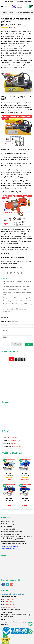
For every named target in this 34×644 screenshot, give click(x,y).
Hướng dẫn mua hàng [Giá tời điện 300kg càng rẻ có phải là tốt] (8, 524)
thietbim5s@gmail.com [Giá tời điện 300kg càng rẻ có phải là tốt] (24, 2)
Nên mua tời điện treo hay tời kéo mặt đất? (15, 290)
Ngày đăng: (5, 25)
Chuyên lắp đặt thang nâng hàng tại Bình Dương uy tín (17, 305)
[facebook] (3, 584)
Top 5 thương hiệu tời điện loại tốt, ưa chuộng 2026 (17, 301)
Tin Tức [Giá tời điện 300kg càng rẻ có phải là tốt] (11, 13)
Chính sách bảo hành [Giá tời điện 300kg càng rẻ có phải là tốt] (7, 526)
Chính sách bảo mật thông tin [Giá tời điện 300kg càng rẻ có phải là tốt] (10, 529)
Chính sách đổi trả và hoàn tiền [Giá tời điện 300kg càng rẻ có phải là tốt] (10, 534)
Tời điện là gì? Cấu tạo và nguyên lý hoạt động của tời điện (17, 294)
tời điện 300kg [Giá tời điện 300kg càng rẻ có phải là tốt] (19, 181)
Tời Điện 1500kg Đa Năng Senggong (9, 500)
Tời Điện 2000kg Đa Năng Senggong (25, 474)
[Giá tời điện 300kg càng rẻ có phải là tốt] (17, 6)
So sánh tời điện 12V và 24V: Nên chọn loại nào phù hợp (17, 283)
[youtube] (12, 584)
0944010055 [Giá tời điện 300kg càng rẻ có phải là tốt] (12, 2)
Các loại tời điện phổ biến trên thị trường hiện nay (17, 287)
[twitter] (7, 584)
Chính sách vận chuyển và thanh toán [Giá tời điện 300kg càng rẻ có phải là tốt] (12, 532)
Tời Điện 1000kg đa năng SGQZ (9, 474)
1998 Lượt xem (23, 25)
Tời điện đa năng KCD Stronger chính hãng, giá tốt (17, 298)
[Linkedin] (15, 273)
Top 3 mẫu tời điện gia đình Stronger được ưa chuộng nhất (16, 310)
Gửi (29, 344)
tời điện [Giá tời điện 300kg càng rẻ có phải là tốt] (11, 97)
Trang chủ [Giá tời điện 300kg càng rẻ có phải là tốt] (4, 13)
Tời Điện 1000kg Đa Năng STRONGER (25, 500)
